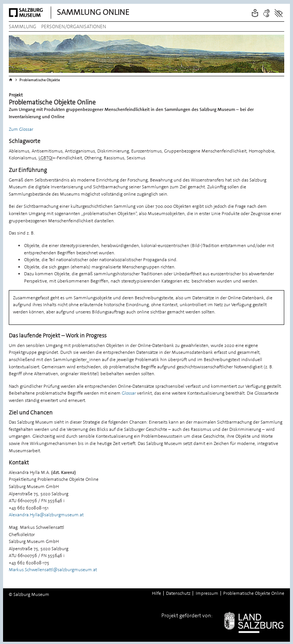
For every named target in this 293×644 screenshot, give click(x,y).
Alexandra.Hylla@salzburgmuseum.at (46, 515)
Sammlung (23, 26)
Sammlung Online (93, 12)
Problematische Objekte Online (254, 593)
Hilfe (156, 593)
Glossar (129, 393)
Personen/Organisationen (74, 26)
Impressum (207, 593)
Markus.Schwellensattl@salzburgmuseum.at (53, 570)
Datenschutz (178, 593)
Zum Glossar (21, 129)
